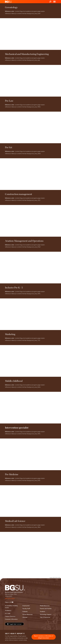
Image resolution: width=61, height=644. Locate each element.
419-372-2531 (10, 599)
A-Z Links (8, 613)
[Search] (50, 2)
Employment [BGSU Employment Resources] (26, 606)
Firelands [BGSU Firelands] (25, 611)
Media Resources (45, 606)
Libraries (25, 617)
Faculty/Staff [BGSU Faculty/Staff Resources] (26, 609)
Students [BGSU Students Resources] (42, 611)
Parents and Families (46, 609)
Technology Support (46, 614)
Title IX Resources (45, 617)
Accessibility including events (11, 607)
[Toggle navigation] (54, 2)
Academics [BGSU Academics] (8, 610)
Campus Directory (10, 616)
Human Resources (27, 614)
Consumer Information (11, 619)
